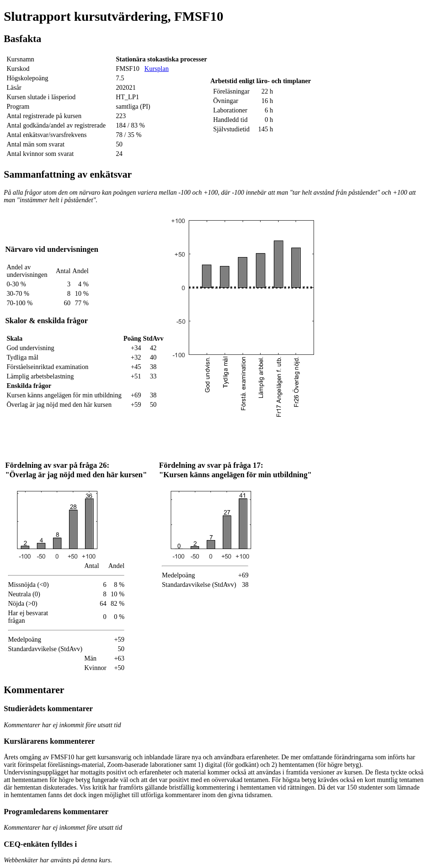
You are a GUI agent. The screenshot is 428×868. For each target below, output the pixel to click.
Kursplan (156, 69)
